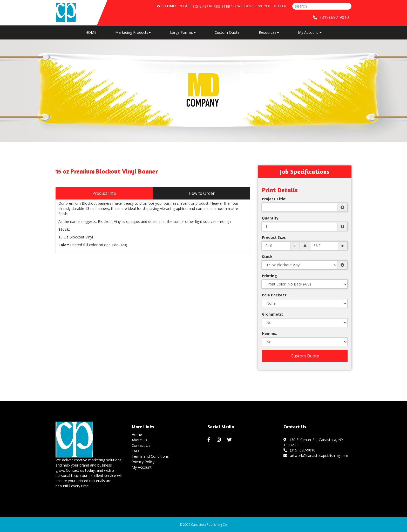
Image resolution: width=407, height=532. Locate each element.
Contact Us (141, 445)
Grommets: (272, 314)
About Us (139, 440)
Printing (269, 276)
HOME (91, 32)
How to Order (202, 193)
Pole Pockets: (275, 295)
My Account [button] (310, 32)
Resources (269, 32)
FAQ (135, 451)
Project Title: (274, 199)
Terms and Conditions (150, 456)
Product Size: (274, 237)
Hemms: (270, 333)
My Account (142, 467)
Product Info (104, 193)
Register (222, 6)
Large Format (183, 32)
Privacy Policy (143, 462)
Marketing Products (133, 32)
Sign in (199, 6)
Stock (267, 257)
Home (137, 434)
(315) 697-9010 (300, 450)
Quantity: (271, 218)
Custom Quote (227, 32)
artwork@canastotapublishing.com (316, 455)
